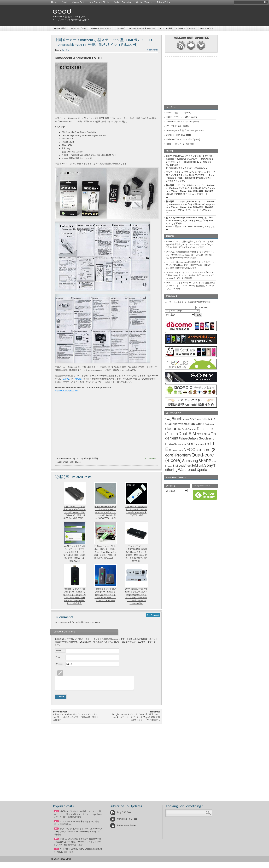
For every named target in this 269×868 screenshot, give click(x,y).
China (65, 462)
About (64, 2)
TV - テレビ (67, 50)
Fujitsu (183, 439)
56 (56, 831)
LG (207, 444)
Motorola (173, 450)
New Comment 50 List (99, 2)
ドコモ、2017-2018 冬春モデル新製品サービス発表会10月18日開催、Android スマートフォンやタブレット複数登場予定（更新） (77, 844)
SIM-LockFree (182, 466)
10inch (206, 419)
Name (58, 650)
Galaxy (193, 438)
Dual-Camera (189, 429)
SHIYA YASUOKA (174, 156)
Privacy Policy (164, 2)
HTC (212, 439)
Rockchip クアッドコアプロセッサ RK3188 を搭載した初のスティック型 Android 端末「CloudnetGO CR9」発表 (105, 595)
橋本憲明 (170, 185)
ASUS (187, 424)
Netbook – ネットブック (101, 28)
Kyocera (200, 444)
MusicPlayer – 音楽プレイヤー (142, 28)
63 (56, 824)
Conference (210, 424)
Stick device (75, 462)
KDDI (191, 444)
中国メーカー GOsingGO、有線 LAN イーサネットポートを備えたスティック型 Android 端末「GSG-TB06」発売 (105, 512)
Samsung (190, 461)
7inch (193, 419)
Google (204, 438)
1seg (168, 419)
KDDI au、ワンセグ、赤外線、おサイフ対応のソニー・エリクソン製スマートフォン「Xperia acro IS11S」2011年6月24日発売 (78, 817)
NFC (188, 450)
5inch (177, 419)
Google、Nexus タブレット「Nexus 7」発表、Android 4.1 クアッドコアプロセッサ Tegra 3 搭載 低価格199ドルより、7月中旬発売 (136, 720)
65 (56, 814)
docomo (173, 429)
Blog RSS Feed (121, 815)
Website (59, 664)
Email (58, 657)
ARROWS (178, 424)
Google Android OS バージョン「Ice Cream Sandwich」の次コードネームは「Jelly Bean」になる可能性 (191, 221)
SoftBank (197, 466)
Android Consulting (123, 2)
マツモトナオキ (173, 172)
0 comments (153, 50)
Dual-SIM (187, 434)
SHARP (205, 461)
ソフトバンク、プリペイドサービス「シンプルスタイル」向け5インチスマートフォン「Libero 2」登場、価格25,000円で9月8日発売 (190, 175)
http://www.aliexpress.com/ (67, 391)
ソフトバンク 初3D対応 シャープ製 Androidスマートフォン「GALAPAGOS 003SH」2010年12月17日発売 (78, 834)
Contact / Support (144, 2)
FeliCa (206, 434)
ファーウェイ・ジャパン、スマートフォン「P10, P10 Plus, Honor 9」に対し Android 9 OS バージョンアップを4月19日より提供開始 (190, 275)
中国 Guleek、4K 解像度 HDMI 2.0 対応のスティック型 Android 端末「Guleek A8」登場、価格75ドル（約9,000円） (74, 512)
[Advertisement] (154, 15)
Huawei (171, 444)
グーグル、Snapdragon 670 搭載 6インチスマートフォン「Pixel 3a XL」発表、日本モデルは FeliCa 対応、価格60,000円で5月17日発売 (190, 255)
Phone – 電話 (60, 28)
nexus (180, 450)
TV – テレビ (120, 28)
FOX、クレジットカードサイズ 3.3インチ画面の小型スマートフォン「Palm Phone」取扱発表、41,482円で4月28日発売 (191, 286)
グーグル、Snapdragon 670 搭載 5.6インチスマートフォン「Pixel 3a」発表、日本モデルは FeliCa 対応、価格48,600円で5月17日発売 (190, 265)
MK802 (78, 379)
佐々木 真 (170, 218)
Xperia (202, 470)
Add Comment (153, 615)
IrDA (184, 444)
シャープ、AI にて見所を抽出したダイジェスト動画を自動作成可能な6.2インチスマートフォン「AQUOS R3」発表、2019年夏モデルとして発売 (190, 244)
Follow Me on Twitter (123, 828)
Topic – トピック (206, 28)
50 (56, 841)
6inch (186, 419)
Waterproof (187, 470)
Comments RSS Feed (124, 821)
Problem (183, 455)
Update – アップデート (186, 28)
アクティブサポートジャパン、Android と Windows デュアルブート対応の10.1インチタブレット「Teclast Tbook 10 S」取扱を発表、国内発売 (191, 188)
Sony (209, 465)
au (193, 424)
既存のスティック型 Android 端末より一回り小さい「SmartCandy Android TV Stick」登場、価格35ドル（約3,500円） (105, 552)
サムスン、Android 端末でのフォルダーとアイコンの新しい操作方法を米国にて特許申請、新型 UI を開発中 (76, 720)
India (179, 444)
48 (56, 852)
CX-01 (66, 379)
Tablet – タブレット (78, 28)
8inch (199, 420)
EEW (199, 434)
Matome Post (78, 2)
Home (54, 2)
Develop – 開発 (166, 28)
